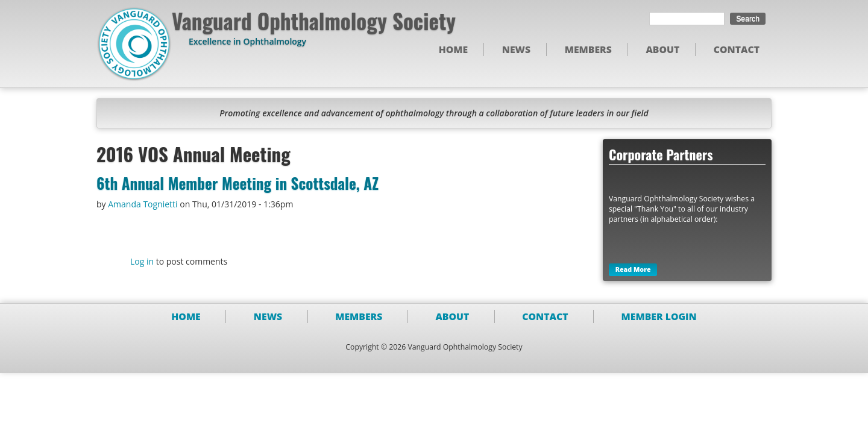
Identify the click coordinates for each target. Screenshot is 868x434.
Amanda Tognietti (143, 204)
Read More (633, 270)
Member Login (659, 316)
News (516, 49)
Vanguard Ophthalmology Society (314, 20)
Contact (737, 49)
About (662, 49)
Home (454, 49)
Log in (142, 261)
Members (588, 49)
